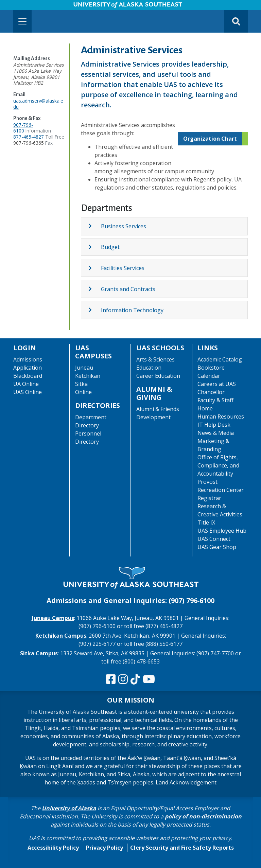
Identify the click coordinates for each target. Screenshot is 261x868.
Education (149, 368)
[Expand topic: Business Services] (94, 226)
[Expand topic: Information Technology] (94, 310)
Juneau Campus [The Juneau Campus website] (53, 618)
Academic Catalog (220, 359)
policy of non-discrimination (203, 816)
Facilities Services (123, 268)
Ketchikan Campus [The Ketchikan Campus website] (61, 636)
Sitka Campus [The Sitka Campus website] (39, 653)
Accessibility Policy (53, 848)
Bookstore (211, 368)
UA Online (26, 384)
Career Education (158, 376)
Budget (110, 247)
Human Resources (221, 417)
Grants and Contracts (128, 289)
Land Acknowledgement (186, 782)
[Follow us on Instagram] (123, 679)
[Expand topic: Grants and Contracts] (94, 289)
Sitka (81, 384)
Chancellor (211, 392)
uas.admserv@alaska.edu (38, 104)
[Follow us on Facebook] (111, 679)
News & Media (216, 433)
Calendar (209, 376)
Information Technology (132, 310)
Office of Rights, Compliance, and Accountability (218, 465)
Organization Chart (210, 139)
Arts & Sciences (155, 359)
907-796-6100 (23, 128)
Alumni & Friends (158, 409)
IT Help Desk (214, 425)
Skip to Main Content (32, 7)
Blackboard (28, 376)
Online (83, 392)
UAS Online (28, 392)
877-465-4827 (29, 137)
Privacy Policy (105, 848)
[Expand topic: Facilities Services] (94, 268)
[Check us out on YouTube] (149, 679)
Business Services (124, 226)
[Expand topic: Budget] (94, 247)
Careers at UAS (217, 384)
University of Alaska (69, 808)
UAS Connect (214, 539)
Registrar (209, 498)
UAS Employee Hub (222, 531)
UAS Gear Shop (217, 547)
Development (153, 417)
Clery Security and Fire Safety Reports (182, 848)
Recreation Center (221, 490)
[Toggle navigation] (22, 21)
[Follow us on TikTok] (135, 679)
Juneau (84, 368)
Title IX (206, 522)
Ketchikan (88, 376)
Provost (207, 482)
